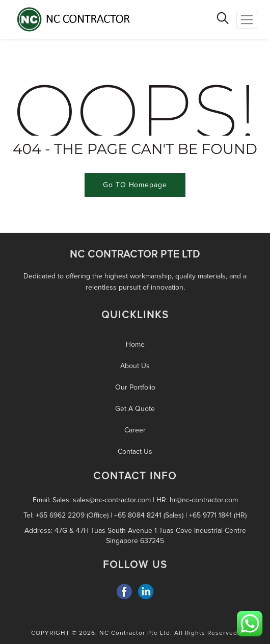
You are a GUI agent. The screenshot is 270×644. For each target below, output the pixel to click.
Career (135, 430)
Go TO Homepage (135, 185)
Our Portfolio (135, 387)
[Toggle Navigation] (247, 20)
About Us (135, 366)
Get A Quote (135, 409)
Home (135, 344)
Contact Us (135, 452)
